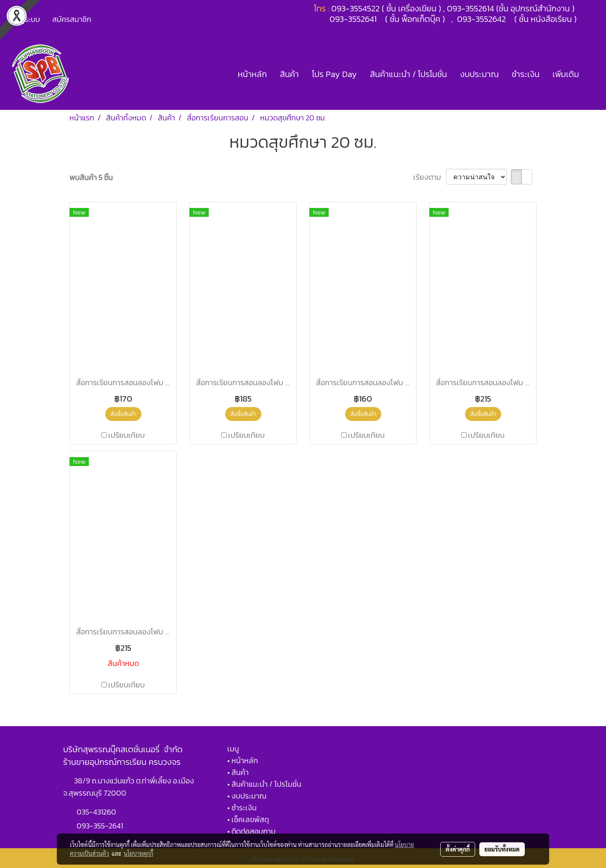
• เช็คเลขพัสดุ (248, 819)
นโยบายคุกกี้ (138, 853)
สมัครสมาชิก (72, 19)
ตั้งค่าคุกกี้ (458, 849)
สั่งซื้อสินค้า (123, 414)
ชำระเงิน (526, 74)
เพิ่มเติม (566, 74)
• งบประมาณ (247, 796)
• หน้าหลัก (243, 760)
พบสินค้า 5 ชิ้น (91, 177)
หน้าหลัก (252, 74)
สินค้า (289, 74)
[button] (593, 74)
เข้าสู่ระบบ (25, 19)
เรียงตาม (430, 177)
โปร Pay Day (334, 74)
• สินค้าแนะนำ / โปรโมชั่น (264, 784)
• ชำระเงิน (242, 808)
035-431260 (97, 812)
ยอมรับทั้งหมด (502, 849)
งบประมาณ (479, 74)
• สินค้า (238, 772)
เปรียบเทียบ (126, 435)
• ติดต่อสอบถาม (251, 831)
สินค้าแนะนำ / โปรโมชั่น (408, 74)
